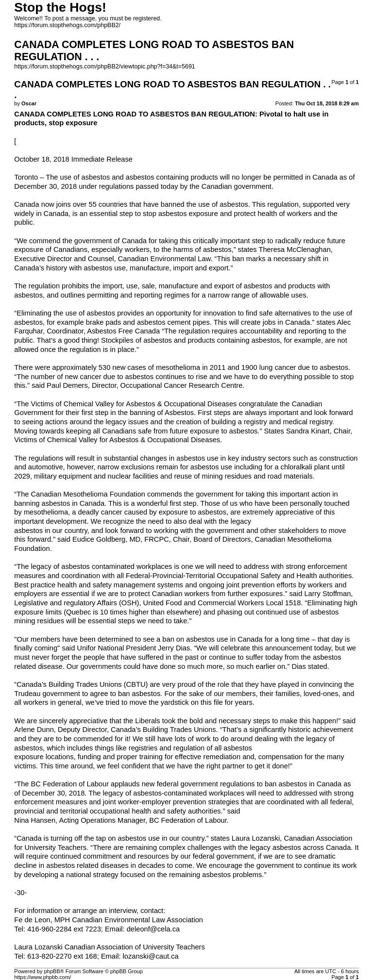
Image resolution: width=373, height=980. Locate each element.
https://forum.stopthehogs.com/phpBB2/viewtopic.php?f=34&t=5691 (104, 66)
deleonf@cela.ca (153, 929)
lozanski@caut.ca (151, 956)
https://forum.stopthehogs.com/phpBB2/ (67, 25)
